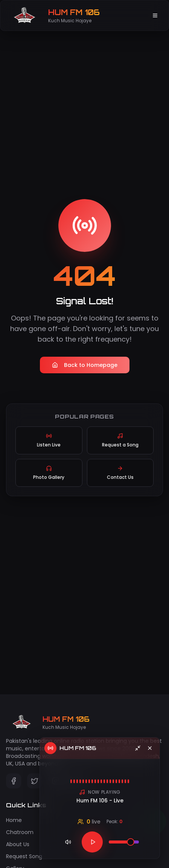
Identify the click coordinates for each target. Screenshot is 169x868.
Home (14, 820)
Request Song (24, 856)
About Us (18, 844)
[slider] (131, 842)
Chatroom (20, 832)
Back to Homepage (85, 365)
